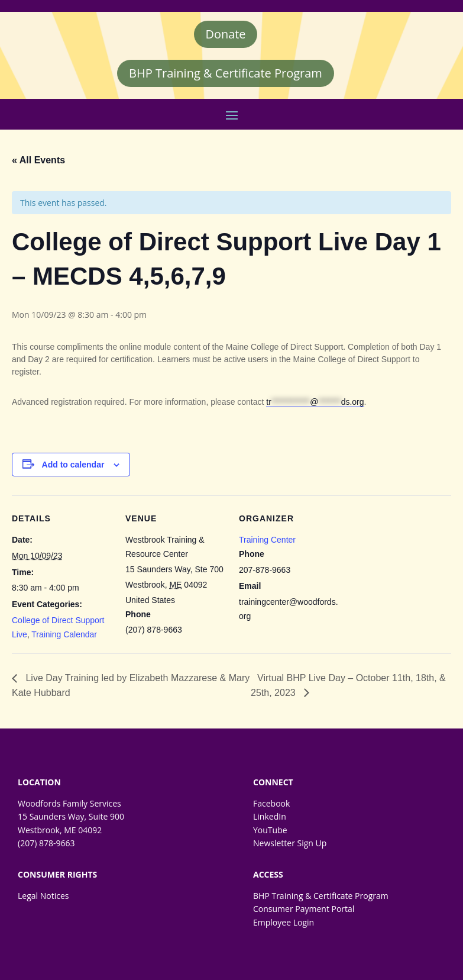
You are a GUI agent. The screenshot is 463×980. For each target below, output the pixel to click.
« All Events (38, 160)
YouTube (270, 830)
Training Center (267, 540)
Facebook (271, 803)
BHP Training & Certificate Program (226, 73)
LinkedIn (270, 817)
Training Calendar (64, 634)
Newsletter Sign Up (290, 844)
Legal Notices (43, 896)
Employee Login (284, 922)
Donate (225, 34)
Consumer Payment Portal (304, 909)
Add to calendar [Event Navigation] (73, 465)
